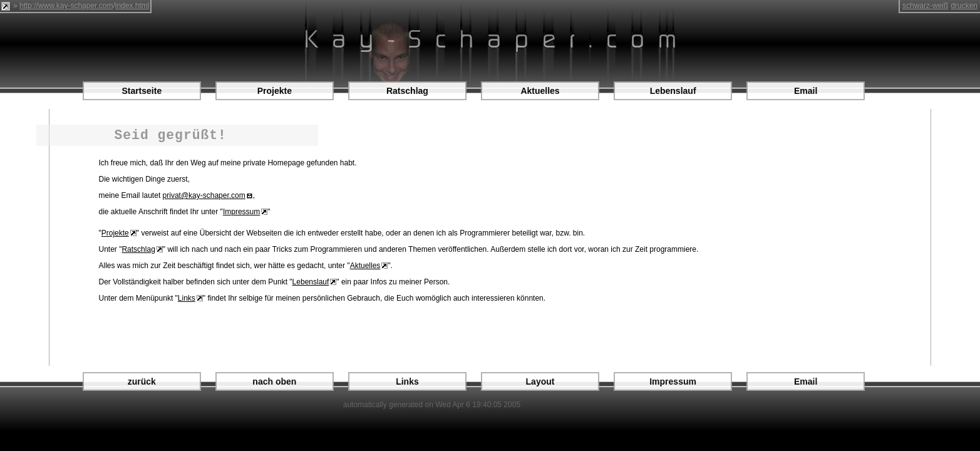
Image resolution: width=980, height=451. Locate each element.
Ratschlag (407, 91)
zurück (142, 381)
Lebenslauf (673, 91)
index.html (132, 6)
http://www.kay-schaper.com (66, 6)
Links (187, 298)
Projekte (275, 91)
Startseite (142, 91)
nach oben (274, 381)
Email (806, 91)
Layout (540, 381)
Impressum (241, 212)
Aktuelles (540, 91)
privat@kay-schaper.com (204, 195)
